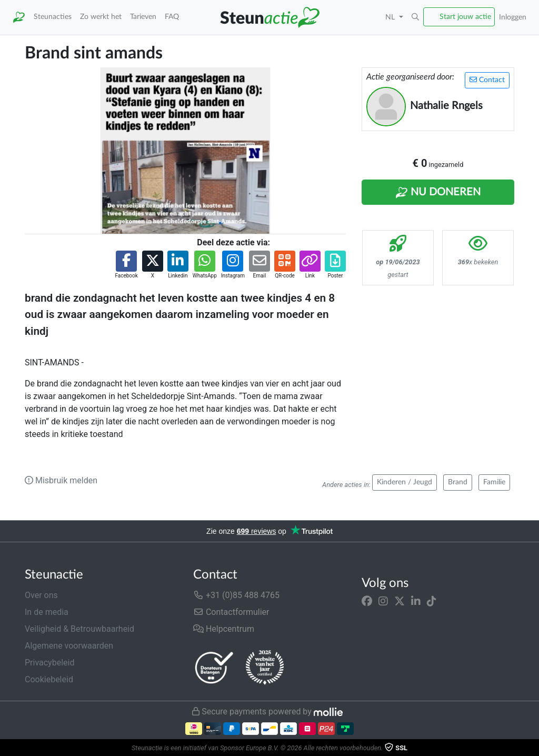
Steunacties (53, 17)
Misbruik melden (61, 480)
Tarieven (143, 17)
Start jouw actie (465, 17)
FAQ (172, 17)
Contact (487, 80)
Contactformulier (231, 612)
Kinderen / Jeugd (405, 482)
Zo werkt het (101, 17)
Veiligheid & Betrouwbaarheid (79, 629)
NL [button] (391, 17)
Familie (494, 482)
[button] (415, 17)
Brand (458, 482)
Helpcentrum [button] (224, 629)
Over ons (41, 595)
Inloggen (513, 17)
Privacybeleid (49, 663)
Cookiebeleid (49, 679)
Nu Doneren (438, 193)
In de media (47, 612)
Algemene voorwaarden (69, 646)
